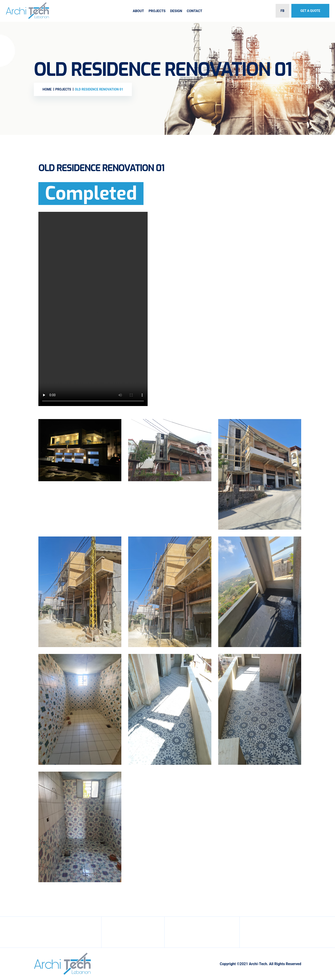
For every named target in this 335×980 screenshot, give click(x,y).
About (138, 11)
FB (283, 11)
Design (176, 11)
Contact (194, 11)
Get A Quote (310, 11)
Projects (157, 11)
